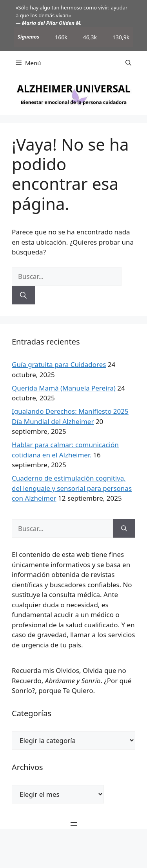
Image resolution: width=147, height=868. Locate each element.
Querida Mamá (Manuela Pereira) (64, 388)
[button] (128, 63)
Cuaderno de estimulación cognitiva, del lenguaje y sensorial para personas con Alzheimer (72, 488)
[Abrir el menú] (74, 824)
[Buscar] (23, 295)
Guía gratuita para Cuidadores (59, 364)
